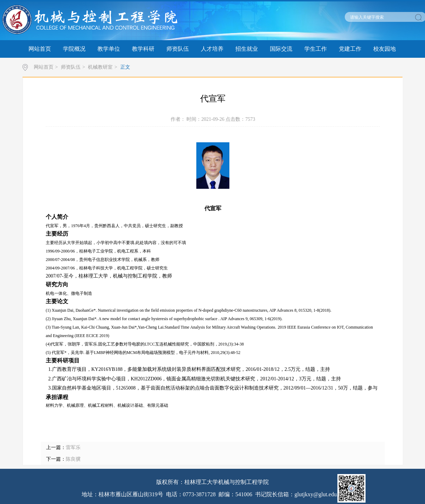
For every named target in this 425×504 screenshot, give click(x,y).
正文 (125, 67)
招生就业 (247, 49)
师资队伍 (178, 49)
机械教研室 (100, 67)
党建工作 (350, 49)
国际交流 (281, 49)
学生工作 (316, 49)
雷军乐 (73, 447)
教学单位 (109, 49)
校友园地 (385, 49)
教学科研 (143, 49)
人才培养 (212, 49)
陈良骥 (73, 459)
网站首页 (40, 49)
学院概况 (74, 49)
